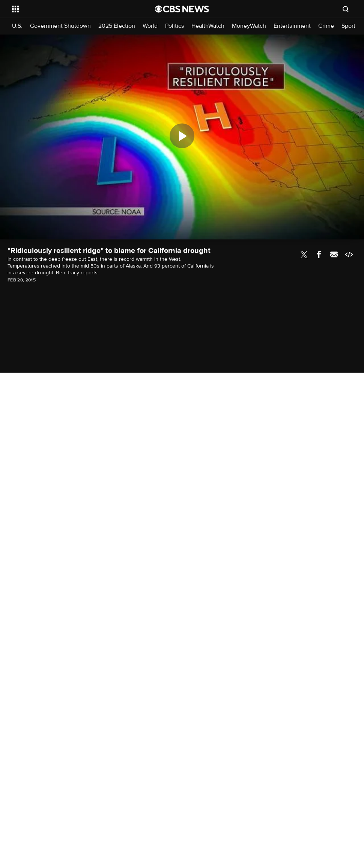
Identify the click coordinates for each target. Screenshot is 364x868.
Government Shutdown (60, 26)
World (150, 26)
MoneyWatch (249, 26)
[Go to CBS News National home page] (182, 9)
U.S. (17, 26)
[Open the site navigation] (69, 9)
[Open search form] (346, 9)
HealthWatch (208, 26)
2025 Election (117, 26)
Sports (350, 26)
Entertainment (292, 26)
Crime (326, 26)
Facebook (319, 254)
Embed (349, 254)
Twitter (304, 254)
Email (334, 254)
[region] (182, 137)
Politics (174, 26)
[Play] (182, 136)
